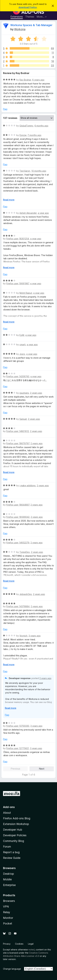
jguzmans (24, 393)
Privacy (7, 944)
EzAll (22, 335)
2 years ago (36, 393)
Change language (12, 969)
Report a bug (11, 852)
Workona (20, 29)
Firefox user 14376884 (18, 606)
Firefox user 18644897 (18, 505)
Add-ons (9, 807)
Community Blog (14, 841)
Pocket (8, 923)
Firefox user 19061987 (18, 283)
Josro (22, 354)
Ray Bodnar (25, 80)
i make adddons (28, 485)
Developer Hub (13, 830)
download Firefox (28, 7)
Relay (7, 912)
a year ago (43, 213)
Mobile (7, 879)
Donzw (23, 135)
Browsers (9, 901)
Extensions (17, 17)
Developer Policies (15, 835)
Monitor (8, 918)
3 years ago (35, 636)
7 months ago (34, 135)
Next (42, 769)
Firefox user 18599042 (18, 517)
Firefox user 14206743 (18, 376)
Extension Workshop (16, 824)
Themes (30, 17)
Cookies (19, 944)
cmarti (22, 344)
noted (31, 950)
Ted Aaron (25, 171)
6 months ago (41, 126)
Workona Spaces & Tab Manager (31, 25)
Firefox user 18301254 (18, 239)
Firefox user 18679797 (18, 443)
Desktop (8, 874)
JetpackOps (26, 594)
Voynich (23, 636)
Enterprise (9, 885)
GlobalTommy (26, 126)
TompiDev (25, 552)
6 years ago (38, 80)
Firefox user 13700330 (18, 726)
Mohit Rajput (26, 293)
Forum (7, 847)
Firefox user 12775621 (18, 748)
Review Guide (12, 858)
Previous (15, 769)
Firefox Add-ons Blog (17, 818)
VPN (6, 907)
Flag (5, 109)
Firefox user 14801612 (18, 431)
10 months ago (39, 171)
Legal (31, 944)
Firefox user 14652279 (18, 543)
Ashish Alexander (28, 213)
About (7, 813)
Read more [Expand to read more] (9, 200)
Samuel (23, 419)
